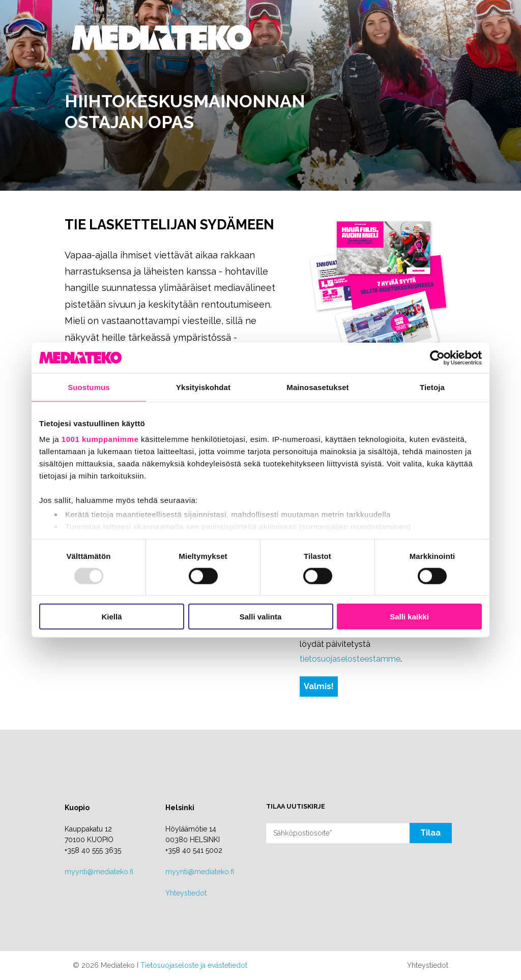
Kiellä (111, 617)
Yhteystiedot (186, 893)
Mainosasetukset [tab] (317, 387)
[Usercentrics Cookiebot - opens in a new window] (437, 358)
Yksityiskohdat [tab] (203, 387)
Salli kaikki (409, 617)
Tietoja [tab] (432, 387)
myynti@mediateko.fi (99, 872)
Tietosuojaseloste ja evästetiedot (194, 965)
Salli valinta (261, 617)
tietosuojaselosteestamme (350, 659)
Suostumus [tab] (89, 387)
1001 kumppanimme (100, 439)
